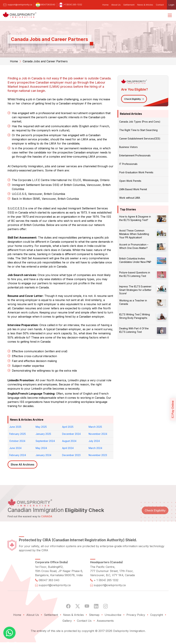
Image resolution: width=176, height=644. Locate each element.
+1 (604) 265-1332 (70, 5)
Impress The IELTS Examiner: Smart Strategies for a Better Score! (135, 290)
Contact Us (84, 630)
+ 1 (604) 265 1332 (106, 589)
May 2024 (41, 448)
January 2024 (43, 455)
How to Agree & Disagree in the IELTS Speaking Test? (135, 218)
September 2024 (45, 441)
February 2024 (18, 455)
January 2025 (43, 434)
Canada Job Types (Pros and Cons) (140, 122)
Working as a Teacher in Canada (133, 302)
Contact (160, 5)
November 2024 (98, 434)
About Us (116, 5)
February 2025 (18, 434)
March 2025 (95, 427)
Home (105, 5)
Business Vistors (128, 147)
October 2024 (17, 441)
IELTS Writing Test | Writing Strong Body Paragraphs (135, 316)
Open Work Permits (130, 181)
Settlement (129, 5)
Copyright (157, 624)
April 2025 (68, 427)
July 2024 (94, 441)
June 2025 (15, 427)
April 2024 (68, 448)
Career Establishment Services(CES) (140, 139)
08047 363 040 (49, 589)
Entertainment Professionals (135, 155)
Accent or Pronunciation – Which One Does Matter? (134, 246)
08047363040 (45, 5)
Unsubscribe (113, 624)
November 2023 (98, 455)
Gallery (67, 630)
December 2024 (71, 434)
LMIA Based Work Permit (133, 189)
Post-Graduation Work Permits (136, 172)
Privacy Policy (136, 624)
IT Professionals (128, 164)
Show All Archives (22, 464)
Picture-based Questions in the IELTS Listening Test (135, 274)
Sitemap (94, 624)
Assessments (105, 630)
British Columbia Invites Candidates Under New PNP (135, 260)
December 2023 (71, 455)
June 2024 (15, 448)
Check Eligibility (134, 99)
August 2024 (69, 441)
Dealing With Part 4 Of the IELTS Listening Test (134, 330)
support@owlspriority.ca (17, 5)
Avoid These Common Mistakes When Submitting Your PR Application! (134, 234)
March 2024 (95, 448)
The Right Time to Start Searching (138, 130)
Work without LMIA (130, 198)
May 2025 (41, 427)
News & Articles (145, 5)
